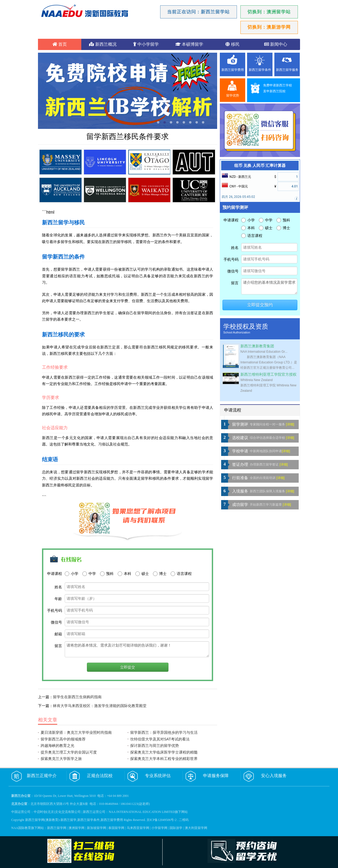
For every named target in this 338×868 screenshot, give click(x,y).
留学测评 (240, 424)
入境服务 (240, 491)
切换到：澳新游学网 (269, 27)
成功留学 (240, 505)
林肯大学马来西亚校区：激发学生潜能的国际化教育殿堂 (100, 706)
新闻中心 (276, 44)
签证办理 (240, 464)
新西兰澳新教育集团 (257, 346)
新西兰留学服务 (287, 70)
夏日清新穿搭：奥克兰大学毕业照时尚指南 (76, 732)
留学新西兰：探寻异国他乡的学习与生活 (164, 732)
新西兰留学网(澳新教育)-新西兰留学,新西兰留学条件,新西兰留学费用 (74, 820)
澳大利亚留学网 (196, 828)
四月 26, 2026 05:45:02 (238, 197)
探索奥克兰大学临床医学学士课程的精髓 (164, 752)
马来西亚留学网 (138, 828)
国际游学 (176, 828)
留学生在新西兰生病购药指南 (77, 697)
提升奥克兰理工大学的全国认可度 (69, 752)
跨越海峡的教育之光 (57, 746)
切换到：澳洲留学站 (269, 12)
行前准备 (240, 478)
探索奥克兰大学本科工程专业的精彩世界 (164, 759)
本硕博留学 (189, 44)
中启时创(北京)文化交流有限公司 (57, 812)
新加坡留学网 (97, 828)
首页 (60, 44)
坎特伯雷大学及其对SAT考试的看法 (160, 739)
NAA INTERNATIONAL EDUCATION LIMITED (142, 812)
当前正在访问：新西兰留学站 (198, 12)
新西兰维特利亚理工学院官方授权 (268, 375)
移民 (232, 44)
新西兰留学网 (57, 828)
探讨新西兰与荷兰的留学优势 (155, 746)
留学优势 (233, 95)
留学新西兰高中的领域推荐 (63, 739)
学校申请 (240, 451)
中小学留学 (146, 44)
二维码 (184, 820)
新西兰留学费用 (233, 70)
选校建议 (240, 438)
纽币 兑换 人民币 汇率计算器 (260, 166)
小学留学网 (159, 828)
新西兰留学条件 (260, 70)
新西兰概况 (103, 44)
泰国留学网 (116, 828)
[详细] (290, 424)
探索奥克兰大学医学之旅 (61, 759)
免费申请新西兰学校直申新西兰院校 (278, 88)
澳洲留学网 (76, 828)
